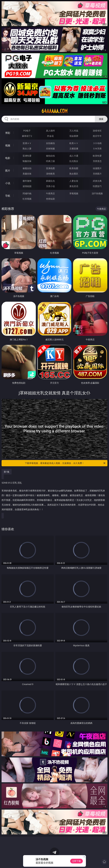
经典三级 (50, 161)
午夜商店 (50, 193)
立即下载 (76, 861)
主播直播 (74, 148)
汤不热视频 (97, 193)
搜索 (101, 119)
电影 (8, 158)
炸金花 (50, 136)
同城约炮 (27, 193)
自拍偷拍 (50, 143)
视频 (8, 145)
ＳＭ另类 (97, 148)
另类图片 (97, 174)
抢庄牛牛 (97, 136)
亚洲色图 (50, 168)
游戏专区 (97, 131)
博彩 (8, 133)
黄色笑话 (74, 186)
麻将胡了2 (27, 136)
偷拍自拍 (50, 156)
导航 (8, 196)
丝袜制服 (50, 148)
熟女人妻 (27, 148)
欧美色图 (74, 168)
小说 (8, 183)
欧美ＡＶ (74, 143)
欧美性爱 (97, 156)
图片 (8, 171)
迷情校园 (27, 186)
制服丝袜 (27, 161)
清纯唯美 (50, 174)
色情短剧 (50, 199)
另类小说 (50, 186)
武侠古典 (97, 181)
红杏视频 (27, 199)
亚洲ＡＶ (27, 143)
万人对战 (74, 131)
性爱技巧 (97, 186)
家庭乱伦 (50, 181)
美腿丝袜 (27, 174)
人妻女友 (74, 181)
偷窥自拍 (27, 168)
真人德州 (50, 131)
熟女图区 (74, 174)
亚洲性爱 (27, 156)
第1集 (7, 472)
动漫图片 (97, 168)
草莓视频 (74, 193)
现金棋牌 (74, 136)
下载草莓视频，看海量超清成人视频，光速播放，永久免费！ (65, 463)
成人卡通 (74, 156)
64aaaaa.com (54, 111)
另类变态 (97, 161)
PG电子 (27, 131)
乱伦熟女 (74, 161)
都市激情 (27, 181)
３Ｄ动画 (97, 143)
